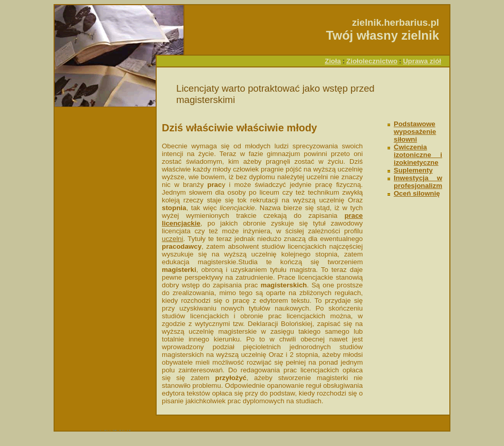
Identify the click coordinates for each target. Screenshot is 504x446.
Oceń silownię (417, 193)
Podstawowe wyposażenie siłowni (415, 132)
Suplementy (413, 170)
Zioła (333, 61)
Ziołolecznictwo (372, 61)
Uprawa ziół (422, 61)
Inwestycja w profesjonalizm (418, 182)
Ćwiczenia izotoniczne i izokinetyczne (418, 155)
